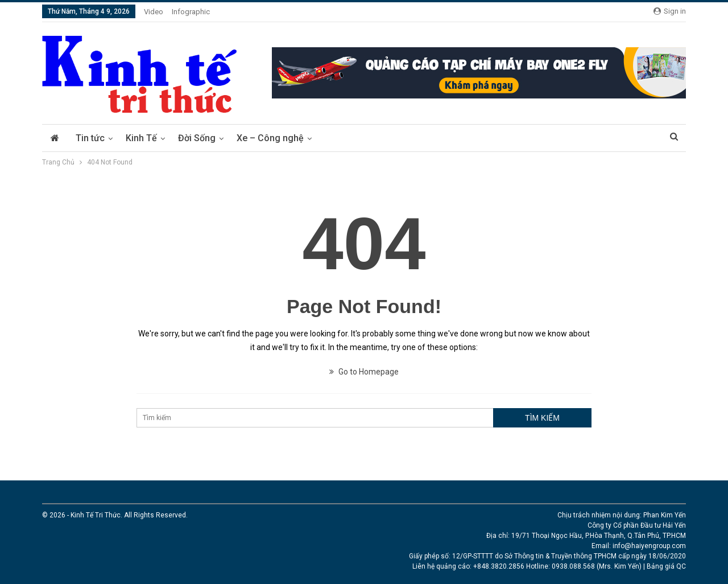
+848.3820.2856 (499, 566)
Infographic (191, 12)
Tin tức (90, 138)
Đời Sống (197, 138)
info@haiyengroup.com (649, 546)
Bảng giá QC (666, 566)
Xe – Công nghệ (270, 138)
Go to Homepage (364, 372)
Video (154, 12)
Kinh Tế (141, 138)
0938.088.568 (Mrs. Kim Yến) (597, 566)
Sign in (670, 11)
